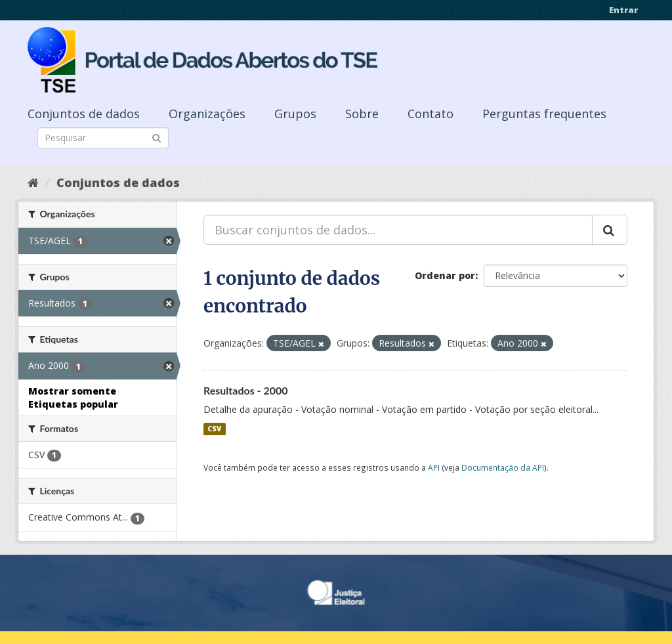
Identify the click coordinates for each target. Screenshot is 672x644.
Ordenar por (445, 275)
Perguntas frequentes (544, 114)
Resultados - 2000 (246, 390)
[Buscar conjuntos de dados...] (398, 230)
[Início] (33, 182)
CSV (214, 429)
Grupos (295, 114)
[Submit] (157, 137)
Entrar (623, 10)
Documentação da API (503, 467)
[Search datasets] (103, 138)
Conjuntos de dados (84, 114)
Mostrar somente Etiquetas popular (73, 397)
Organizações (207, 114)
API (434, 467)
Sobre (362, 114)
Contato (430, 114)
